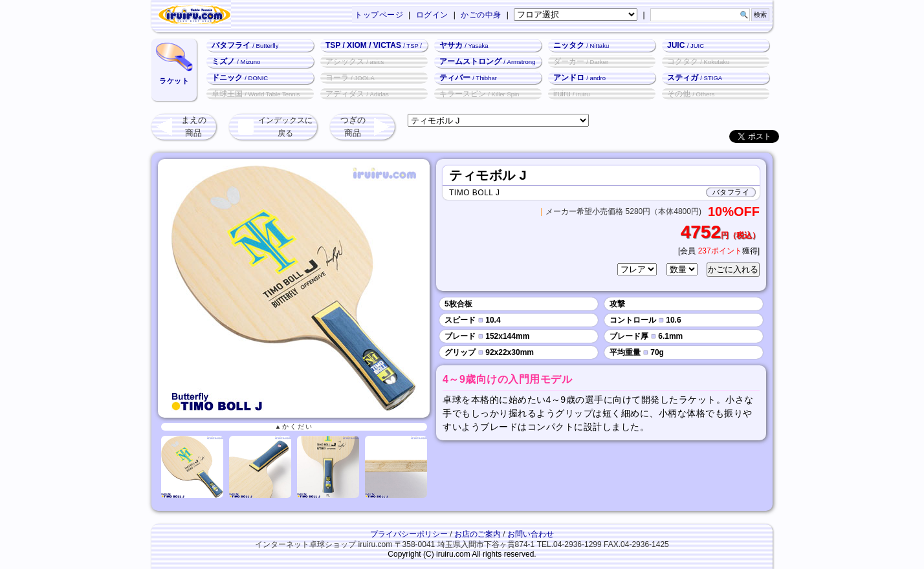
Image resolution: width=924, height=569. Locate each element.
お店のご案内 (478, 534)
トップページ (379, 15)
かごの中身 (481, 15)
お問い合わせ (531, 534)
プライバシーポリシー (409, 534)
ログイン (432, 15)
